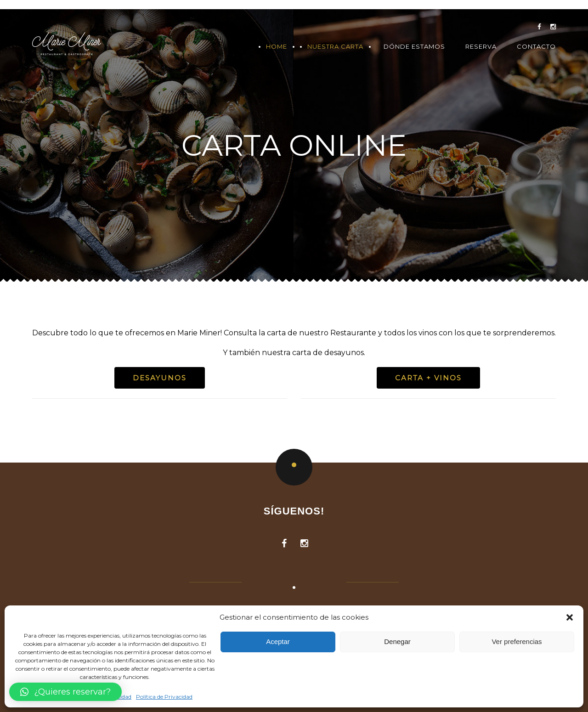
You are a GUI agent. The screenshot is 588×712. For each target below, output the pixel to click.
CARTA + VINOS (428, 378)
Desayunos (160, 378)
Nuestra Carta (335, 47)
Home (277, 47)
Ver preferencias (517, 641)
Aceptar (278, 641)
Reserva (481, 47)
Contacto (536, 47)
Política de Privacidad (164, 697)
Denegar (397, 641)
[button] (570, 617)
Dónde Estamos (414, 47)
